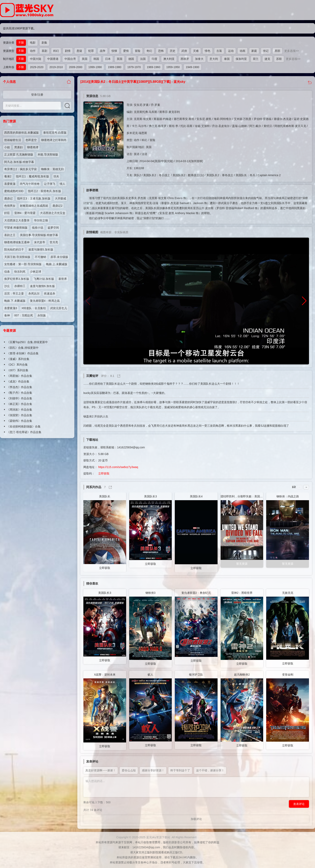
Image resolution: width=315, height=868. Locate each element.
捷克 (267, 59)
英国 (120, 59)
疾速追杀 (50, 293)
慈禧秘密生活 (13, 140)
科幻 (56, 51)
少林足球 (36, 272)
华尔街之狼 (41, 220)
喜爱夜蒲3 (11, 308)
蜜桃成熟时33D (14, 191)
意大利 (214, 59)
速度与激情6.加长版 (42, 286)
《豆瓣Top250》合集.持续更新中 (27, 342)
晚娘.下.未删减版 (15, 301)
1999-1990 (95, 67)
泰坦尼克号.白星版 (55, 133)
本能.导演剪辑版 (48, 154)
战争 (103, 51)
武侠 (184, 51)
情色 (208, 51)
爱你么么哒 (129, 770)
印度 (154, 59)
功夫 (56, 176)
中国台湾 (70, 59)
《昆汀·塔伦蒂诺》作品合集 (24, 432)
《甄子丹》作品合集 (19, 393)
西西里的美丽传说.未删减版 (21, 133)
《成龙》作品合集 (18, 381)
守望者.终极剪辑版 (16, 228)
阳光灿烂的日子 (14, 249)
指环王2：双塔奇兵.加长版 (45, 191)
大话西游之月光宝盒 (53, 213)
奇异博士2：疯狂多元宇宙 (20, 169)
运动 (231, 51)
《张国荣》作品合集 (19, 415)
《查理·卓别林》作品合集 (23, 353)
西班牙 (185, 59)
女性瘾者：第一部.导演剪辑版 (23, 264)
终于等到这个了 (180, 770)
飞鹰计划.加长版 (44, 279)
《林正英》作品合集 (19, 404)
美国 (85, 59)
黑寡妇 (18, 147)
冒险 (138, 51)
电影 (33, 43)
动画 (242, 51)
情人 (62, 184)
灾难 (196, 51)
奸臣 (7, 213)
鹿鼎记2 (57, 206)
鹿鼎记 (8, 198)
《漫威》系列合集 (18, 359)
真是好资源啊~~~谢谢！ (101, 770)
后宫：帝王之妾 (14, 293)
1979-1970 (134, 67)
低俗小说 (38, 228)
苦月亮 (54, 242)
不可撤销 (40, 257)
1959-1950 (173, 67)
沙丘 (7, 286)
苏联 (279, 59)
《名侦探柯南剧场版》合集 (24, 426)
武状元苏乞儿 (59, 308)
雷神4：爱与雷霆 (25, 213)
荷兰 (256, 59)
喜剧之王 (10, 235)
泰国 (227, 59)
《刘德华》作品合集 (19, 398)
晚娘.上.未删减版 (57, 264)
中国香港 (53, 59)
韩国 (96, 59)
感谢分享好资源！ (153, 770)
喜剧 (44, 51)
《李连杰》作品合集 (19, 387)
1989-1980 (115, 67)
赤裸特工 (20, 286)
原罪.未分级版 (59, 257)
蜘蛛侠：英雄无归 (52, 169)
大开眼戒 (60, 198)
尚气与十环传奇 (30, 184)
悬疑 (79, 51)
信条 (7, 272)
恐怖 (161, 51)
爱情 (126, 51)
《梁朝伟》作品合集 (19, 421)
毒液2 (8, 176)
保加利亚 (241, 59)
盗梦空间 (53, 228)
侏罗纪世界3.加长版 (17, 279)
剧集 (44, 43)
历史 (173, 51)
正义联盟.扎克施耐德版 (19, 154)
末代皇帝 (40, 242)
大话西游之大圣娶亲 (17, 220)
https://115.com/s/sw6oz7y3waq (118, 467)
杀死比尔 (34, 293)
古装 (219, 51)
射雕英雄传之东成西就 (34, 206)
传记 (266, 51)
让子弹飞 (50, 184)
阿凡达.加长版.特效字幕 (19, 162)
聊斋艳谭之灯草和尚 (54, 140)
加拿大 (199, 59)
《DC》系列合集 (17, 365)
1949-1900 (193, 67)
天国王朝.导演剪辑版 (17, 257)
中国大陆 (36, 59)
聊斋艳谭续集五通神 (17, 242)
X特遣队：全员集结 (34, 308)
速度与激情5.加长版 (41, 249)
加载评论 (196, 819)
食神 (7, 315)
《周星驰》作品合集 (19, 376)
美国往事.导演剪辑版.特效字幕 (39, 235)
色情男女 (10, 206)
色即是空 (31, 140)
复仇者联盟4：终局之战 (45, 301)
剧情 (68, 51)
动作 (33, 51)
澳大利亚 (169, 59)
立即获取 (104, 473)
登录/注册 (37, 95)
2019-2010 (56, 67)
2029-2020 (37, 67)
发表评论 (299, 804)
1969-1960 (154, 67)
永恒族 (42, 315)
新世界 (63, 279)
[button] (304, 301)
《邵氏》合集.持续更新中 (23, 348)
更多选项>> (291, 51)
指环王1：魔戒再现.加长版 (33, 176)
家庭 (254, 51)
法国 (143, 59)
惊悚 (114, 51)
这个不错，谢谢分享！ (210, 770)
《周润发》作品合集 (19, 410)
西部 (277, 51)
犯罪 (91, 51)
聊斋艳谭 (33, 147)
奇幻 (149, 51)
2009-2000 (76, 67)
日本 (108, 59)
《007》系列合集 (18, 370)
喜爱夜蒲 (10, 184)
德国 (131, 59)
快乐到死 (20, 272)
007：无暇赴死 (24, 315)
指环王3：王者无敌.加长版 (34, 198)
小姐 (7, 147)
